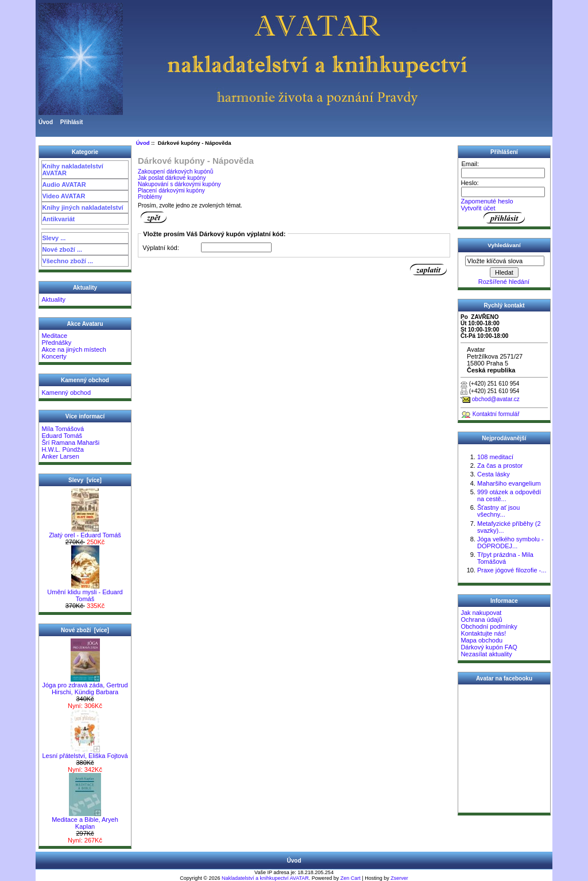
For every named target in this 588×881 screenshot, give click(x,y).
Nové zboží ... (62, 249)
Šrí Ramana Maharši (70, 443)
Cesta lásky (494, 474)
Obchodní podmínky (489, 626)
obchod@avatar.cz (496, 399)
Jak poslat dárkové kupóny (172, 178)
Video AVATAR (63, 196)
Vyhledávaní (504, 245)
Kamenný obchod (66, 393)
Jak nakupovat (481, 613)
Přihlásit (71, 122)
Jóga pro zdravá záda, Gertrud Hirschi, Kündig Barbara (85, 686)
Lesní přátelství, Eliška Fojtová (85, 753)
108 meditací (495, 457)
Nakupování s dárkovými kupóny (179, 184)
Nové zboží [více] (85, 630)
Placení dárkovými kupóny (171, 191)
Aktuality (53, 299)
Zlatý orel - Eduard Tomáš (85, 532)
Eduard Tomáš (62, 436)
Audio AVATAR (64, 184)
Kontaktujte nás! (483, 633)
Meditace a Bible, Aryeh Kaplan (85, 820)
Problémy (150, 197)
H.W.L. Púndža (62, 449)
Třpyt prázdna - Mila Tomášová (505, 558)
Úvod (46, 122)
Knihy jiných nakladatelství (82, 207)
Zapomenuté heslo (487, 201)
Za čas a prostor (500, 465)
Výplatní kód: (161, 248)
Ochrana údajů (481, 620)
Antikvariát (58, 219)
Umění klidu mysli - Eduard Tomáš (85, 593)
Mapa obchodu (481, 640)
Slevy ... (54, 238)
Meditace (54, 336)
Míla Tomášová (63, 429)
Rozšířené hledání (504, 282)
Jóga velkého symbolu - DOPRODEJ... (510, 543)
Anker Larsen (60, 456)
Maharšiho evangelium (509, 483)
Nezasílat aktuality (486, 654)
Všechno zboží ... (67, 261)
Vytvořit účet (478, 208)
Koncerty (54, 356)
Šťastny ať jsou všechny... (498, 511)
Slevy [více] (85, 480)
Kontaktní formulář (496, 414)
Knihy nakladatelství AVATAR (72, 170)
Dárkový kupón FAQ (489, 647)
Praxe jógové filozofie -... (512, 570)
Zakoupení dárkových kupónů (175, 172)
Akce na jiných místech (74, 349)
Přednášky (56, 343)
